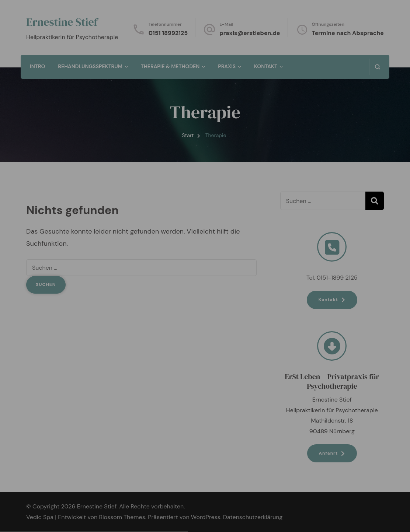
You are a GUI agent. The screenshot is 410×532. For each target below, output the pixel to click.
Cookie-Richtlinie (218, 373)
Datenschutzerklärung (204, 260)
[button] (205, 337)
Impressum (260, 373)
